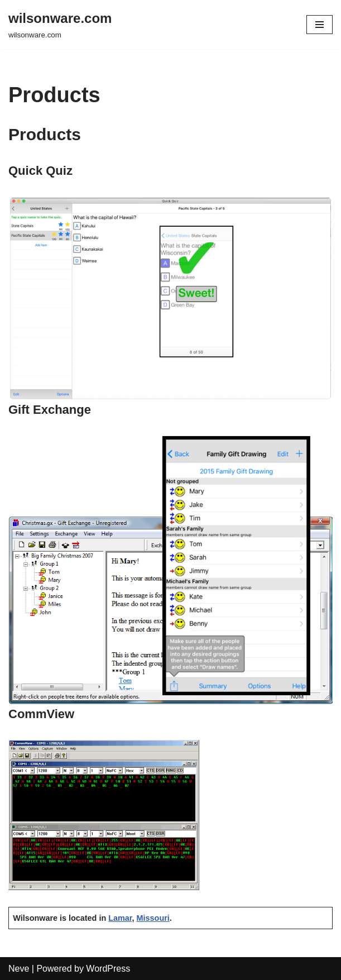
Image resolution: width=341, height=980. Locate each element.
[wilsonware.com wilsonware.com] (60, 25)
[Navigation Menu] (320, 25)
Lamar (120, 918)
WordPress (108, 969)
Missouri (153, 918)
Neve (19, 969)
